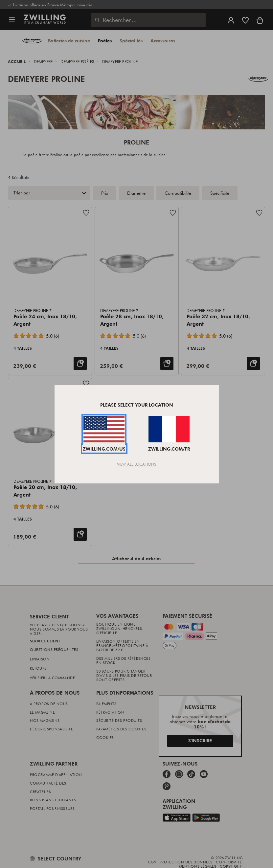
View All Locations (136, 464)
